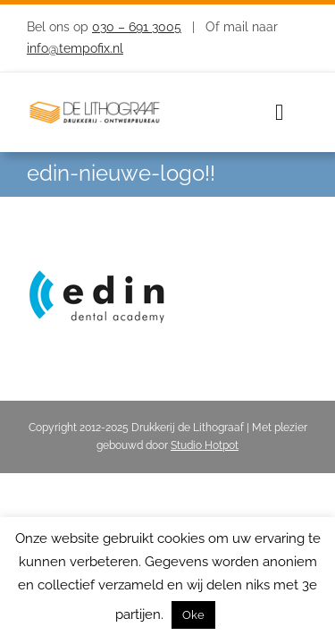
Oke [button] (193, 615)
